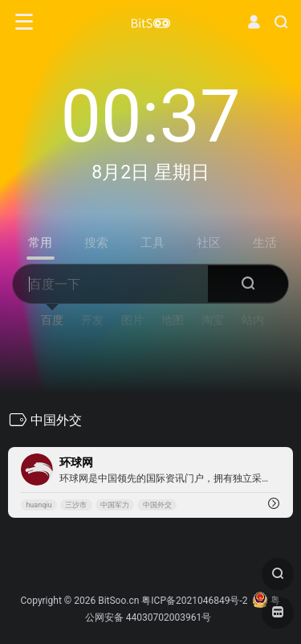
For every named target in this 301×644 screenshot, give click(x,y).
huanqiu (39, 505)
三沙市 (76, 505)
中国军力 (115, 505)
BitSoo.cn (118, 601)
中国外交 (157, 505)
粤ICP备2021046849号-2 (194, 601)
